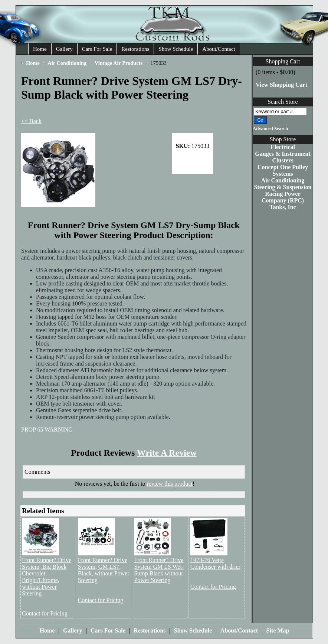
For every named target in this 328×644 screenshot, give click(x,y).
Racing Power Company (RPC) (283, 197)
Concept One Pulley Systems (283, 170)
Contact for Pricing (45, 613)
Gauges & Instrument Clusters (283, 157)
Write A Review (167, 453)
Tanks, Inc (283, 207)
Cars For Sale (97, 49)
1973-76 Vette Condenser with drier (215, 563)
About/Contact (219, 49)
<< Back (31, 121)
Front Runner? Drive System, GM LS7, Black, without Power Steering (104, 570)
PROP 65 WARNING (47, 430)
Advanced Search (270, 129)
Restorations (135, 49)
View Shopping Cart (281, 85)
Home (40, 49)
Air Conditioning (283, 180)
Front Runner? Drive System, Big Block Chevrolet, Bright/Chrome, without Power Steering (47, 577)
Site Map (278, 630)
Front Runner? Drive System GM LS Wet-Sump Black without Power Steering (159, 570)
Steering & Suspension (283, 187)
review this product (170, 484)
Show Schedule (176, 49)
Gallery (64, 49)
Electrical (283, 147)
